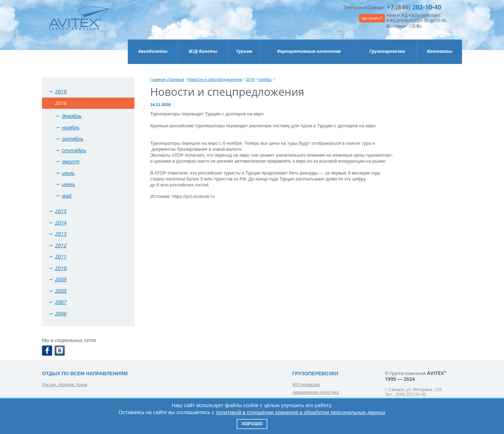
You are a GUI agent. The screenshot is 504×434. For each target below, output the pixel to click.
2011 (61, 256)
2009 (61, 279)
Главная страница (167, 79)
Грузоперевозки (387, 51)
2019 (61, 91)
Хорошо (252, 424)
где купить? (372, 18)
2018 (250, 79)
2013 (61, 234)
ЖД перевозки (306, 385)
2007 (61, 302)
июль (68, 173)
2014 (61, 222)
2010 (61, 268)
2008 (61, 291)
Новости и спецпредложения (215, 79)
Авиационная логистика (316, 392)
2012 (61, 245)
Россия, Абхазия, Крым (65, 385)
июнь (68, 184)
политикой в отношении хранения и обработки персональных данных (301, 412)
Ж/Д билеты (203, 51)
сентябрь (74, 150)
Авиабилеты (153, 51)
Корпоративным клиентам (309, 51)
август (71, 161)
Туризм (244, 51)
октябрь (73, 138)
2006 (61, 313)
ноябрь (71, 127)
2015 (61, 211)
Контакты (440, 51)
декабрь (72, 116)
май (67, 195)
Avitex (79, 24)
